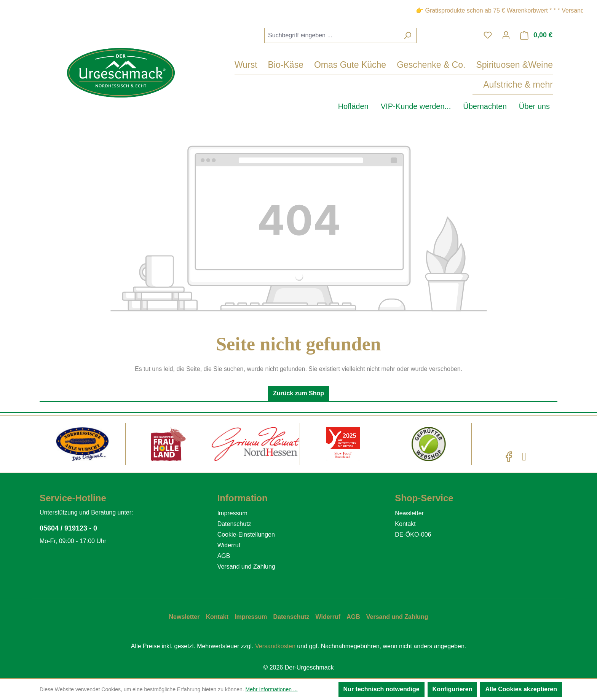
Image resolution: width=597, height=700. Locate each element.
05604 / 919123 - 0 (68, 528)
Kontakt (405, 524)
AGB (224, 556)
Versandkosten (275, 646)
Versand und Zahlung (246, 567)
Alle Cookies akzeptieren (521, 689)
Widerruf (229, 545)
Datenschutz (234, 524)
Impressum (232, 513)
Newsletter (409, 513)
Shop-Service (424, 498)
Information (243, 498)
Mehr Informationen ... (272, 689)
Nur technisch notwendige (382, 689)
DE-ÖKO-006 (413, 535)
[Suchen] (408, 35)
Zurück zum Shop (298, 393)
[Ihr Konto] (506, 35)
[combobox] (332, 35)
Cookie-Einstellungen (246, 535)
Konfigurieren (453, 689)
